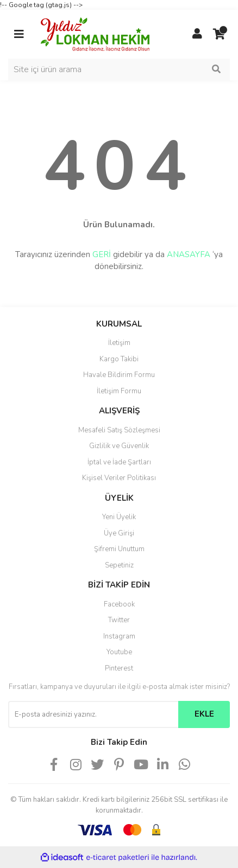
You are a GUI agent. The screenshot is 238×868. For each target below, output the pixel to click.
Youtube (119, 652)
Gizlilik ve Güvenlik (119, 446)
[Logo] (95, 34)
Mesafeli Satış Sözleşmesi (119, 430)
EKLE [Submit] (204, 714)
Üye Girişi (119, 533)
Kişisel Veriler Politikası (119, 478)
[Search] (119, 69)
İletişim (119, 343)
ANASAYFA (189, 254)
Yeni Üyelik (119, 517)
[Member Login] (197, 34)
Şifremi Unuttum (119, 549)
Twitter (119, 620)
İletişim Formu (119, 391)
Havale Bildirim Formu (119, 375)
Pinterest (119, 668)
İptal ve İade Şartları (119, 462)
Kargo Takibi (119, 359)
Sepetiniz (119, 565)
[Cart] (219, 34)
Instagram (119, 636)
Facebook (119, 604)
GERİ (102, 254)
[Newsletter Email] (93, 714)
